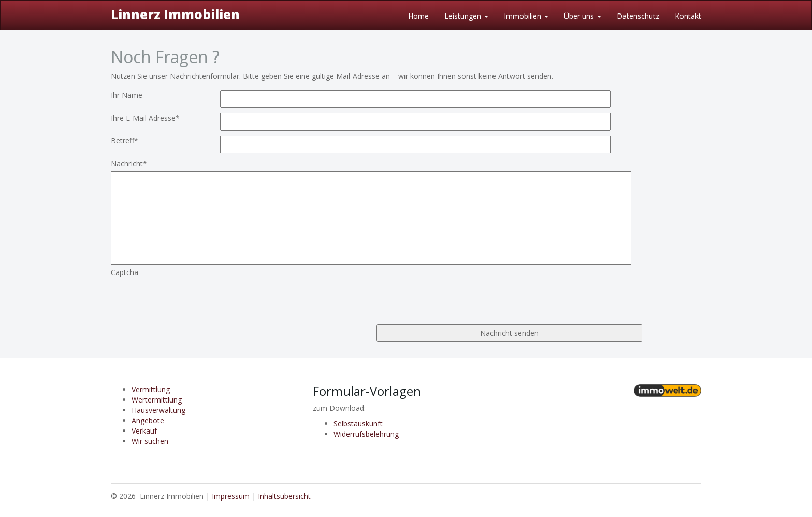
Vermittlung (151, 389)
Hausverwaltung (158, 410)
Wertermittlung (157, 400)
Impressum (231, 496)
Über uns (583, 16)
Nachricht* (129, 163)
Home (418, 16)
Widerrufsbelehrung (366, 434)
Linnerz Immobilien (175, 14)
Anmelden (684, 496)
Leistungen (466, 16)
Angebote (148, 420)
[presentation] (190, 298)
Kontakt (688, 16)
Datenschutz (638, 16)
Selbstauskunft (358, 423)
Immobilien (526, 16)
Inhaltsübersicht (284, 496)
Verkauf (144, 431)
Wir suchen (150, 441)
